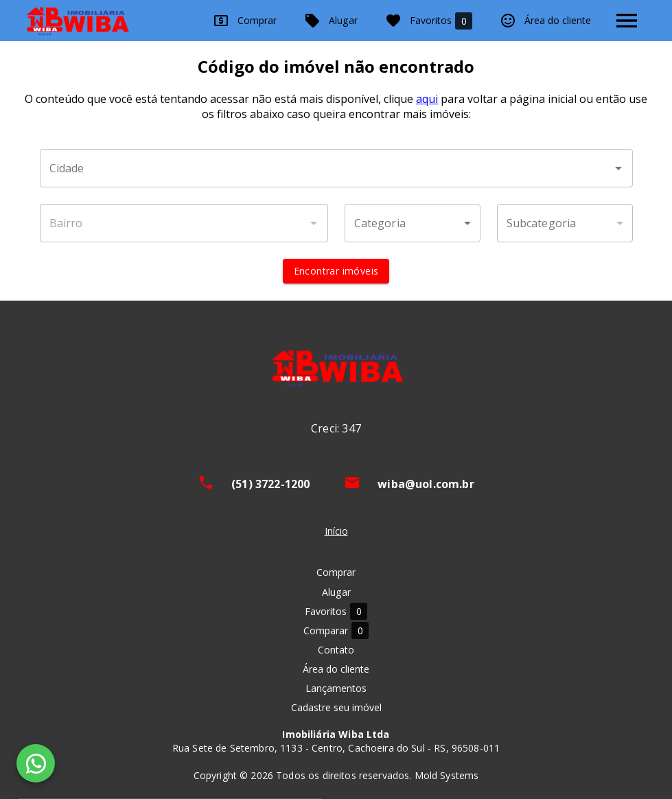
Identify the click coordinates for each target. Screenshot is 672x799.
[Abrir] (618, 168)
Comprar (245, 21)
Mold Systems (447, 775)
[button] (413, 223)
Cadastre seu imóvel (336, 707)
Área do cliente (545, 21)
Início (336, 531)
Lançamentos (336, 688)
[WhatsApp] (36, 763)
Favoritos (429, 21)
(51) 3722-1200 (270, 484)
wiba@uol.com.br (426, 484)
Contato (336, 650)
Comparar (336, 630)
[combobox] (336, 168)
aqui (427, 99)
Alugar (331, 21)
